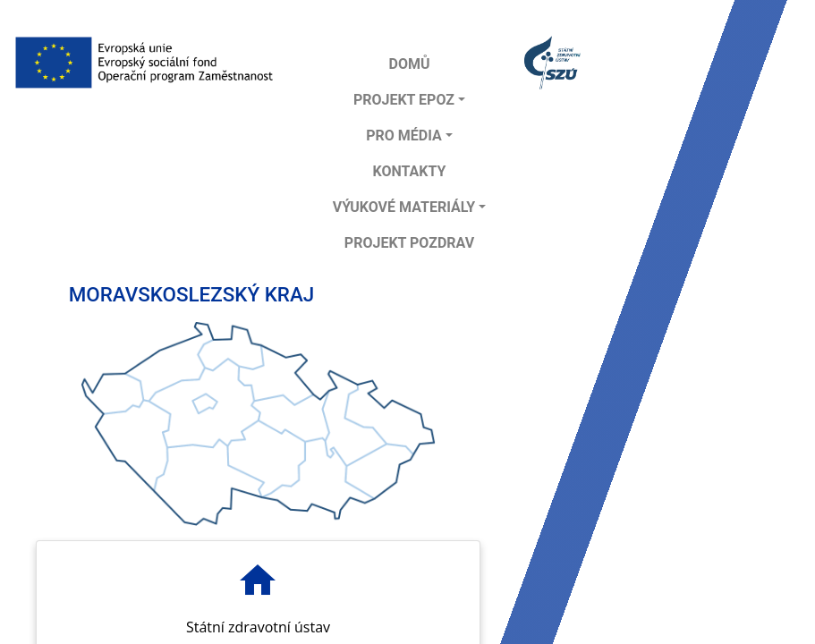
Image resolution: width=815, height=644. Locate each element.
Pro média (404, 136)
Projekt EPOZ (404, 100)
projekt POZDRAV (409, 243)
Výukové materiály (404, 207)
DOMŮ (409, 64)
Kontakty (409, 171)
